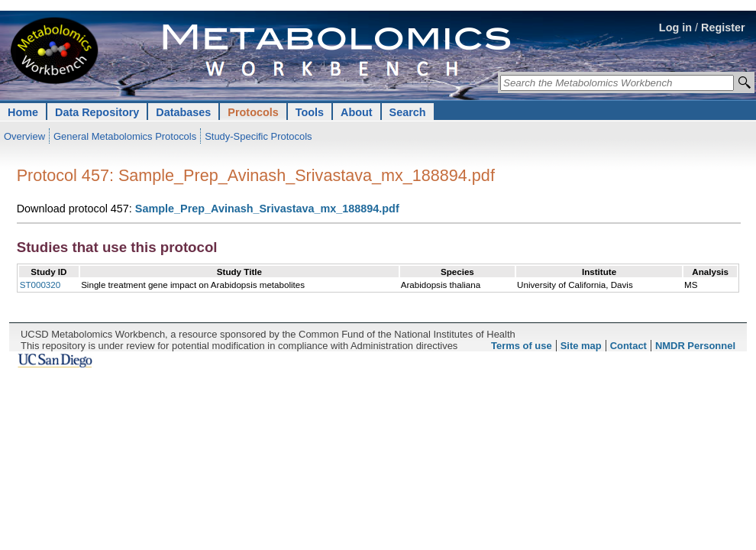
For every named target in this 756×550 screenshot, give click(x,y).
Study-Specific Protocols (258, 136)
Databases (183, 112)
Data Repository (97, 112)
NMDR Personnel (695, 346)
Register (723, 27)
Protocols (253, 112)
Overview (24, 136)
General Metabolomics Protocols (125, 136)
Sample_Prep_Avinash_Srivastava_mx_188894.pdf (267, 209)
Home (23, 112)
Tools (310, 112)
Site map (581, 346)
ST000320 (40, 285)
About (357, 112)
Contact (628, 346)
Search (408, 112)
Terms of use (522, 346)
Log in (675, 27)
